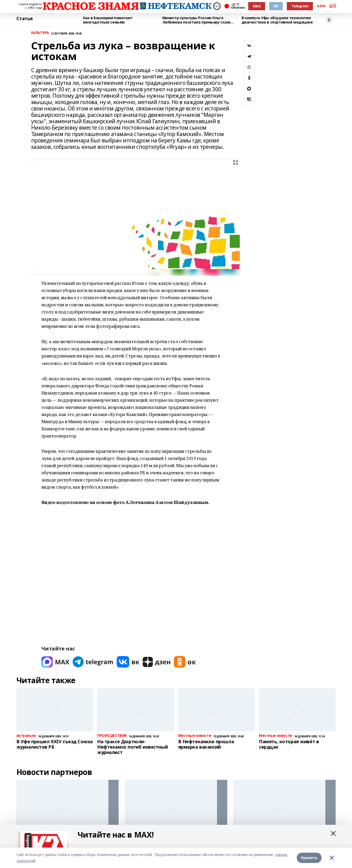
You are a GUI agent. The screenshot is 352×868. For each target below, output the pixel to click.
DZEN (321, 6)
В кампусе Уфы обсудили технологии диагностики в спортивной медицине (277, 20)
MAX (257, 6)
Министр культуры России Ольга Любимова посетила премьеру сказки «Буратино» (198, 20)
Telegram (300, 6)
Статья (25, 19)
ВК (276, 6)
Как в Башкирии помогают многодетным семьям (108, 20)
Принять (309, 858)
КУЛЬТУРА (40, 33)
